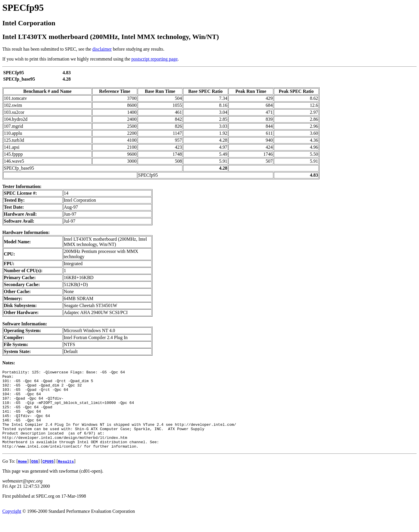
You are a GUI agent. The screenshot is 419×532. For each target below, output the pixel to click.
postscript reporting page (155, 59)
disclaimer (102, 49)
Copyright (12, 527)
